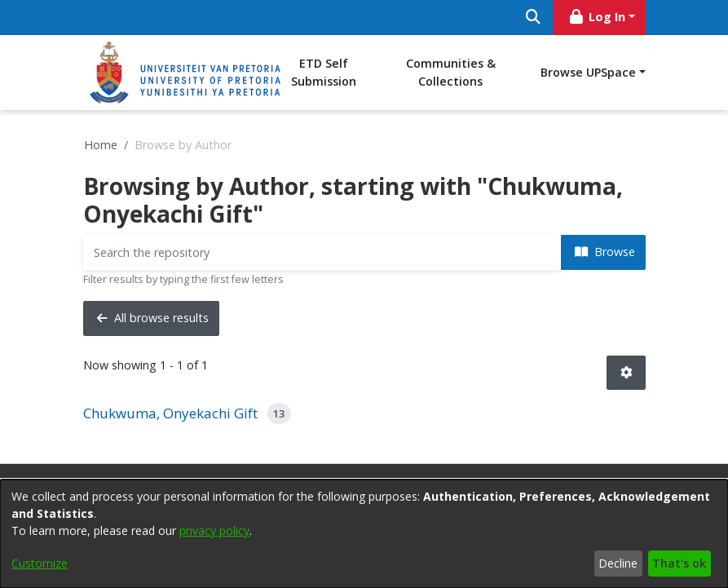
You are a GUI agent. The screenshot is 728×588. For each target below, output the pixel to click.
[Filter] (322, 252)
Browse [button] (605, 252)
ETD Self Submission (324, 72)
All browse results (153, 318)
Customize (40, 563)
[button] (626, 373)
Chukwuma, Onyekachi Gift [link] (170, 413)
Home (101, 145)
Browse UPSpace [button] (588, 72)
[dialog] (364, 534)
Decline (618, 563)
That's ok (679, 563)
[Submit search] (534, 18)
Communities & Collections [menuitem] (451, 72)
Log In (596, 17)
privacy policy (214, 531)
